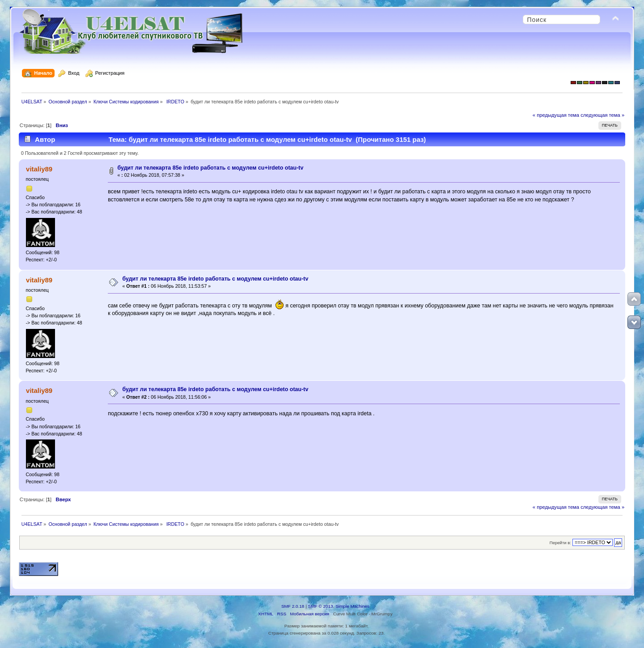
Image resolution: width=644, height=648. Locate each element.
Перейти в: (560, 543)
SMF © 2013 (321, 606)
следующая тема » (602, 115)
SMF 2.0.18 (293, 606)
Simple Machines (352, 606)
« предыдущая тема (556, 115)
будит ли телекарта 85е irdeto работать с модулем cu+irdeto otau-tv (211, 168)
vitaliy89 (39, 169)
